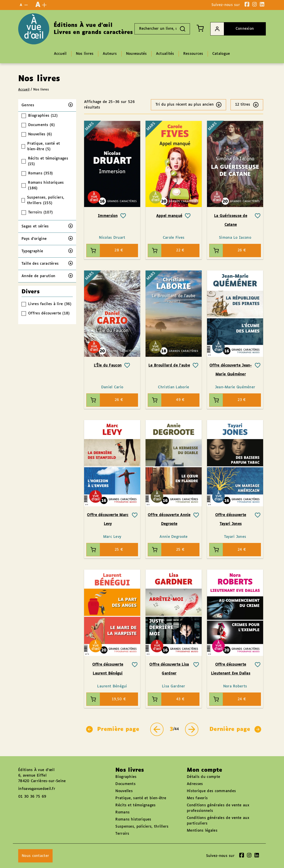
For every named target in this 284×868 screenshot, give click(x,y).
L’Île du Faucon (108, 366)
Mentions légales (202, 831)
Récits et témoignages (135, 805)
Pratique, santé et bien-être (141, 798)
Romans (122, 812)
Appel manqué (169, 216)
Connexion (232, 29)
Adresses (195, 784)
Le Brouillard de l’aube (169, 366)
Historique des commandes (211, 791)
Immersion (108, 216)
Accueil (24, 90)
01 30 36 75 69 (32, 797)
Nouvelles (124, 791)
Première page (113, 729)
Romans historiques (133, 820)
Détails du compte (203, 777)
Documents (125, 784)
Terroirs (122, 834)
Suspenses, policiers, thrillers (142, 827)
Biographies (126, 777)
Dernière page (235, 729)
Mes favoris (197, 798)
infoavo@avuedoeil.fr (37, 789)
